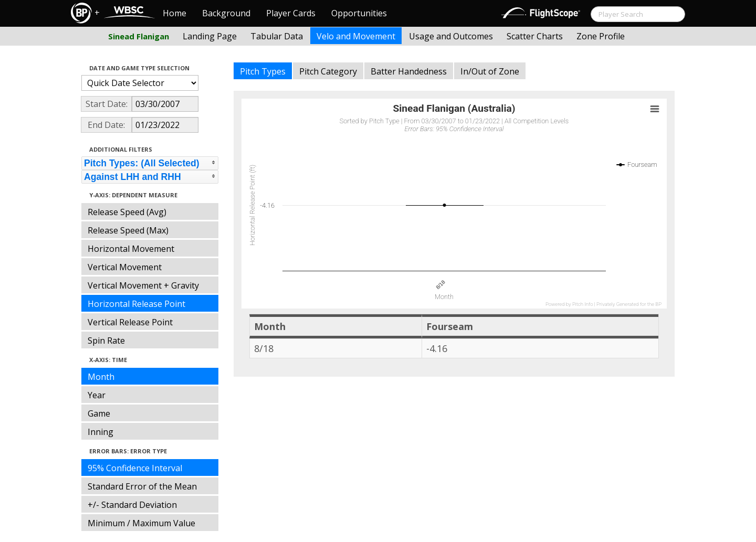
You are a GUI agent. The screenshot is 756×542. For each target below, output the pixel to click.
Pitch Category (328, 71)
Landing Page (210, 36)
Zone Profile (601, 36)
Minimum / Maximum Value (141, 523)
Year (97, 395)
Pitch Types (263, 71)
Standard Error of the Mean (142, 486)
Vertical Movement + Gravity (143, 285)
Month (101, 377)
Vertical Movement (125, 267)
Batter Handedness (409, 71)
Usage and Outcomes (451, 36)
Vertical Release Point (130, 322)
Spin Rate (106, 341)
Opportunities (359, 13)
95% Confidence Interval (135, 468)
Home (175, 13)
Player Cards (291, 13)
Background (226, 13)
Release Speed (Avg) (127, 212)
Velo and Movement (356, 36)
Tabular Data (277, 36)
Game (99, 413)
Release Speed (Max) (128, 230)
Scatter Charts (535, 36)
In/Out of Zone (490, 71)
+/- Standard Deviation (132, 505)
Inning (101, 432)
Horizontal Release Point (136, 304)
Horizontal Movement (131, 249)
